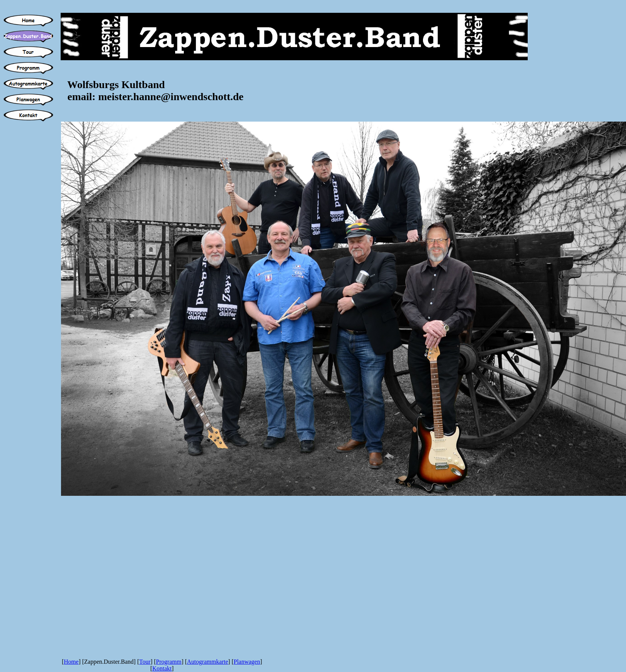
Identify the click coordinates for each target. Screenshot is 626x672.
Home (71, 662)
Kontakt (162, 668)
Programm (169, 662)
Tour (145, 662)
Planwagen (247, 662)
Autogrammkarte (207, 662)
